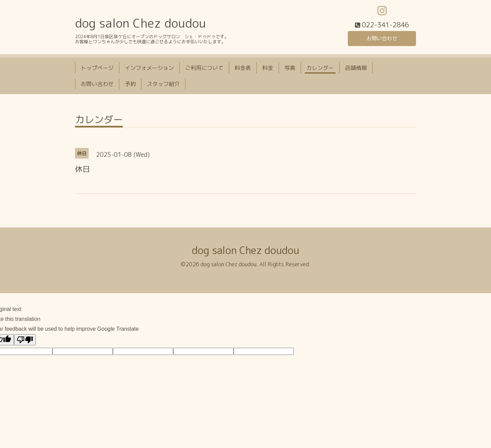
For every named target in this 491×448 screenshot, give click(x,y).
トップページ (97, 69)
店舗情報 (356, 69)
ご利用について (204, 69)
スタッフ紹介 (163, 85)
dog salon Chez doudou (140, 24)
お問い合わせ (382, 39)
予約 (130, 85)
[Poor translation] (25, 341)
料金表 (243, 69)
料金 (268, 69)
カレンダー (320, 69)
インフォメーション (149, 69)
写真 (290, 69)
